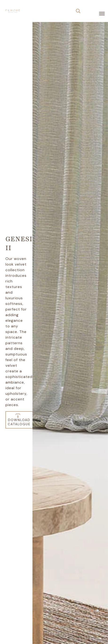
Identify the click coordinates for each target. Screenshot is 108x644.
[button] (92, 611)
